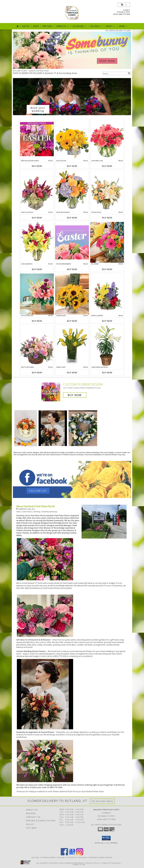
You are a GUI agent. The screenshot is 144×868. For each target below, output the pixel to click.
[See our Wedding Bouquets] (72, 97)
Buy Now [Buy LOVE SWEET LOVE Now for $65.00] (107, 166)
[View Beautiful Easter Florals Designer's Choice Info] (37, 139)
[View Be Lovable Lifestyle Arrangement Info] (107, 242)
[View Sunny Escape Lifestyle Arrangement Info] (72, 294)
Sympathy (62, 26)
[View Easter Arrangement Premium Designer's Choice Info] (72, 242)
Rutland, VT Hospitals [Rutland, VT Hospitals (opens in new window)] (67, 857)
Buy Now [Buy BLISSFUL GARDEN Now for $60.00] (107, 321)
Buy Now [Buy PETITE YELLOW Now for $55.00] (72, 166)
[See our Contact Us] (72, 479)
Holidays (96, 26)
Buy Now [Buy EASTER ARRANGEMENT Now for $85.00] (72, 269)
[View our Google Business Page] (72, 855)
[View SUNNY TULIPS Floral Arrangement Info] (72, 346)
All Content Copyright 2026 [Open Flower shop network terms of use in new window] (50, 863)
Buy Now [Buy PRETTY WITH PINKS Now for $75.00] (37, 373)
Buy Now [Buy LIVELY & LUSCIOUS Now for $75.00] (37, 218)
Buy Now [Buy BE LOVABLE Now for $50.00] (107, 269)
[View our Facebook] (64, 855)
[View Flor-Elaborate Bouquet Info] (37, 242)
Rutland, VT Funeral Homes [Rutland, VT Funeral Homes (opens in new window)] (44, 857)
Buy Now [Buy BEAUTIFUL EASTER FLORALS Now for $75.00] (37, 166)
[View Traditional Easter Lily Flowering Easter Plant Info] (107, 346)
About (111, 26)
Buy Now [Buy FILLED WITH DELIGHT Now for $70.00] (72, 218)
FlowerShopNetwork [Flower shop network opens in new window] (74, 863)
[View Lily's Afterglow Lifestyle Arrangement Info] (37, 294)
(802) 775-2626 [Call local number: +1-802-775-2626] (124, 14)
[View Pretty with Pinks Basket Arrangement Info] (37, 346)
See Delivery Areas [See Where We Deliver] (102, 801)
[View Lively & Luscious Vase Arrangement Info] (37, 191)
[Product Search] (115, 73)
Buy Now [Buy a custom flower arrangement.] (75, 395)
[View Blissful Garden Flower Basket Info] (107, 294)
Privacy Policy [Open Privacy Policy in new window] (93, 863)
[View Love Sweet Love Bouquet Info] (107, 139)
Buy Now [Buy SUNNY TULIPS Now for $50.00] (72, 373)
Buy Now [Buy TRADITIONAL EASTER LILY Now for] (107, 373)
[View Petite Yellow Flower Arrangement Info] (72, 139)
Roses (36, 26)
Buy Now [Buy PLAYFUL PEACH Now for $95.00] (107, 218)
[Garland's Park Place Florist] (72, 13)
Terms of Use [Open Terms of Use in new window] (79, 865)
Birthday (47, 26)
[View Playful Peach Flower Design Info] (107, 191)
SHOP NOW (107, 61)
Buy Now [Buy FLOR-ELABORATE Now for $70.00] (37, 269)
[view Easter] (72, 68)
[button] (124, 5)
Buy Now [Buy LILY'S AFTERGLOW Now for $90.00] (37, 321)
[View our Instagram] (80, 855)
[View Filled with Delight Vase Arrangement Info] (72, 191)
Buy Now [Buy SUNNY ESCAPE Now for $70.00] (72, 321)
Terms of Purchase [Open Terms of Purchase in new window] (111, 863)
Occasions (79, 26)
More (123, 26)
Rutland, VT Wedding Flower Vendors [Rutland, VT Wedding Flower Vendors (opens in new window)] (96, 857)
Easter (26, 26)
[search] (129, 73)
